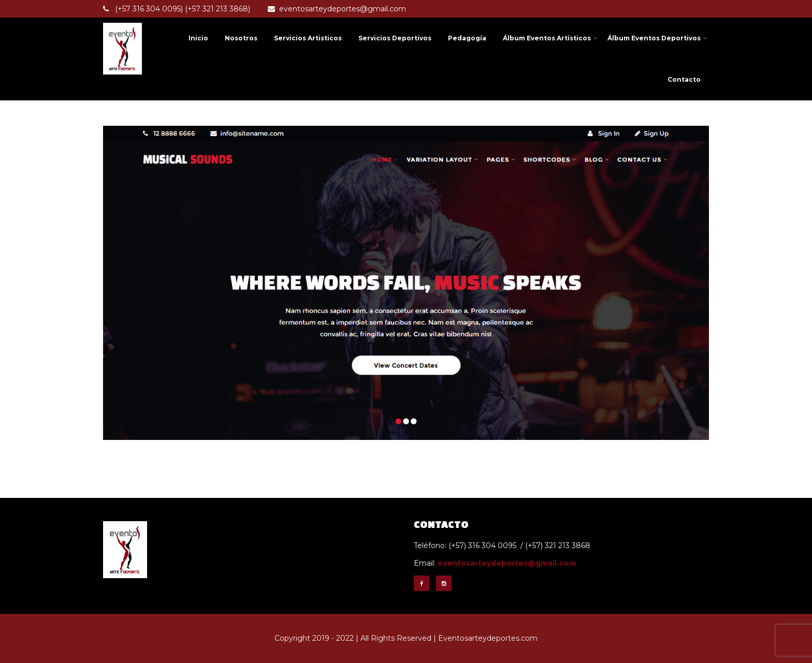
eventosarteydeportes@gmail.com (337, 9)
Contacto (684, 79)
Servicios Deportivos (395, 38)
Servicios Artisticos (308, 38)
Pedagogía (467, 38)
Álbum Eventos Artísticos (550, 38)
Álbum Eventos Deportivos (657, 38)
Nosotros (241, 38)
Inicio (198, 38)
